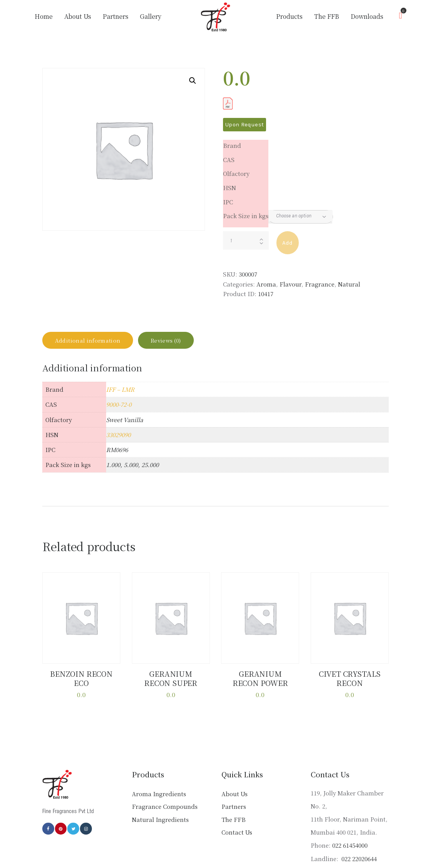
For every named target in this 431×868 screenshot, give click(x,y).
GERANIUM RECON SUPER (171, 683)
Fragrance (320, 284)
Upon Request (245, 124)
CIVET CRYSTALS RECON (350, 683)
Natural (349, 284)
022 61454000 (350, 849)
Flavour (290, 284)
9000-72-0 (119, 410)
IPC (228, 202)
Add (288, 243)
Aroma (266, 284)
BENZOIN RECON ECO (82, 683)
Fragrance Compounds (165, 810)
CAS (229, 160)
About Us (235, 797)
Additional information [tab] (94, 343)
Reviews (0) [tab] (183, 343)
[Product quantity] (246, 240)
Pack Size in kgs (246, 216)
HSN (230, 188)
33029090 (118, 440)
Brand (232, 145)
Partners (234, 810)
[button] (193, 81)
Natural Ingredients (160, 823)
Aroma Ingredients (159, 797)
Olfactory (236, 173)
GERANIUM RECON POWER (260, 683)
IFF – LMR (120, 395)
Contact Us (237, 836)
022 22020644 (358, 862)
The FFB (234, 823)
